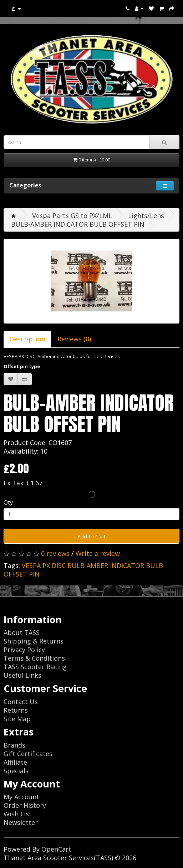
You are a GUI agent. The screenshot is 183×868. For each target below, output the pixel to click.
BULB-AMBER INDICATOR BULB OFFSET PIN (78, 224)
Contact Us (21, 702)
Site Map (17, 719)
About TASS (22, 632)
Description (27, 339)
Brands (14, 745)
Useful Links (22, 675)
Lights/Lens (146, 216)
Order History (25, 805)
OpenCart (56, 849)
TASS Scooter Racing (35, 667)
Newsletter (21, 822)
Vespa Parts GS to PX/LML (72, 216)
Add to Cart (91, 536)
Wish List (18, 814)
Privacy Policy (24, 650)
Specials (16, 771)
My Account (21, 797)
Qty (8, 502)
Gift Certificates (28, 754)
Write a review (98, 553)
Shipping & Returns (34, 641)
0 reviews (55, 553)
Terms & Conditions (34, 658)
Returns (16, 710)
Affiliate (15, 762)
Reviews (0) (74, 339)
